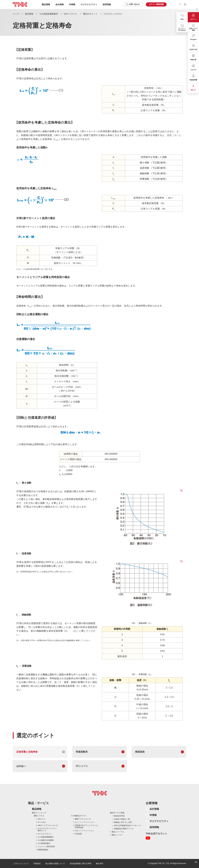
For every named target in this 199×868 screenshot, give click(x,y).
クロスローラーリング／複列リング (47, 830)
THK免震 (78, 834)
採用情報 (107, 4)
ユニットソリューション (85, 822)
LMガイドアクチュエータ (48, 825)
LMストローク (70, 14)
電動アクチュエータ (83, 819)
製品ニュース (117, 835)
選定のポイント (90, 14)
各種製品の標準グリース (124, 829)
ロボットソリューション (85, 831)
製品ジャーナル (118, 832)
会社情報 (154, 809)
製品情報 (29, 14)
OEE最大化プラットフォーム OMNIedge (86, 826)
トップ (16, 14)
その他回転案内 (44, 843)
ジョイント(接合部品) (46, 846)
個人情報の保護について (55, 864)
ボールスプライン (45, 834)
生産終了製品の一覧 (122, 819)
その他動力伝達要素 (46, 840)
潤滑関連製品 (43, 850)
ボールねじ (42, 822)
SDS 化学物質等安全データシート (128, 826)
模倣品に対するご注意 (123, 822)
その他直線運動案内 (49, 14)
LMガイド (42, 819)
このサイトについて (21, 864)
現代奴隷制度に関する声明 (80, 864)
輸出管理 (99, 864)
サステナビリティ (159, 821)
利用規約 (37, 864)
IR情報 (153, 815)
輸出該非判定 (119, 816)
